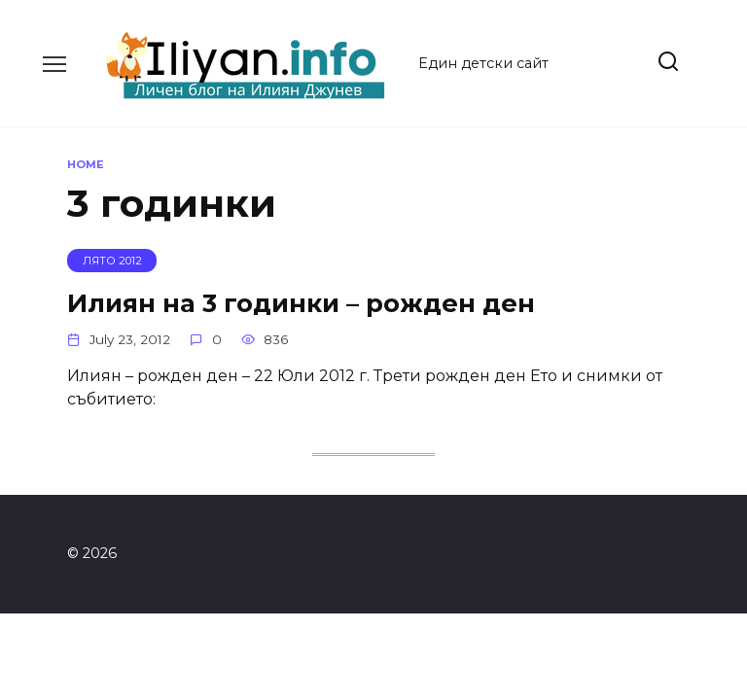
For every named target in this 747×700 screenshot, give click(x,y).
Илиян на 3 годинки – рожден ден (301, 302)
